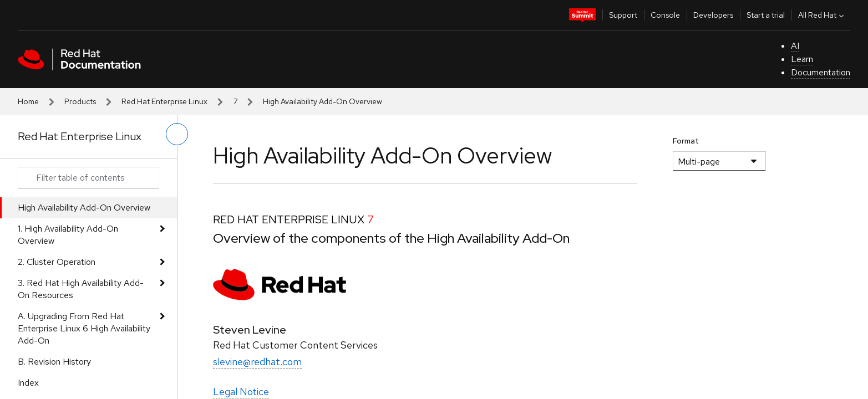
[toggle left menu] (177, 134)
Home (28, 101)
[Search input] (88, 178)
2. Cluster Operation (57, 262)
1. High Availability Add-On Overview (68, 235)
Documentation (821, 72)
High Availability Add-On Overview (84, 208)
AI (795, 46)
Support (623, 15)
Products (80, 101)
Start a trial (766, 15)
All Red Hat (822, 15)
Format (686, 141)
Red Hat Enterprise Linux (164, 101)
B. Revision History (54, 362)
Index (28, 383)
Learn (802, 59)
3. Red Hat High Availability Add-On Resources (81, 289)
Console (665, 15)
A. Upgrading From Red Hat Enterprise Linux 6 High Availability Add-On (84, 328)
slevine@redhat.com (257, 362)
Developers (713, 15)
